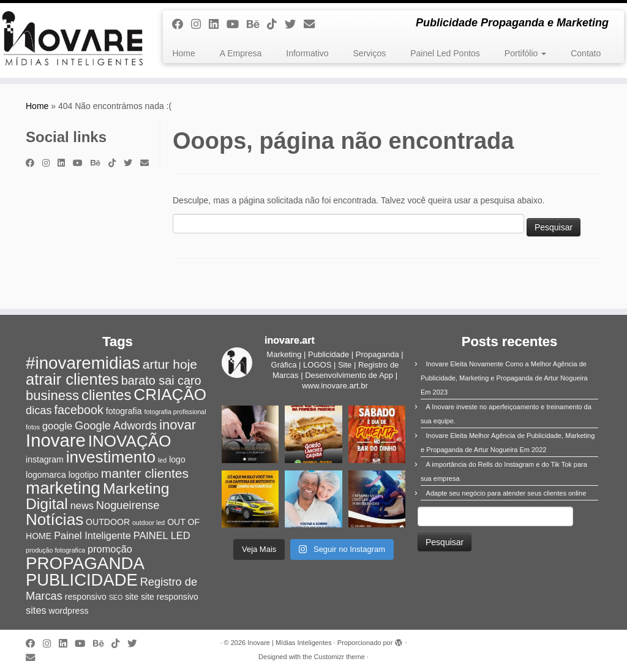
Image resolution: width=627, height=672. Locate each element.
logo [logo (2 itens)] (177, 459)
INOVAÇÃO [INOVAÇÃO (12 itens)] (130, 441)
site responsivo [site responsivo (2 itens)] (170, 597)
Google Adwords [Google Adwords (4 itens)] (116, 425)
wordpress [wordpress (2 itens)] (69, 611)
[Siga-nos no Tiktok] (276, 25)
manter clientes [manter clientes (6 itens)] (145, 473)
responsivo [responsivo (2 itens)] (86, 597)
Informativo (307, 53)
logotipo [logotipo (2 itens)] (84, 475)
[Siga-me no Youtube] (237, 25)
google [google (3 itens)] (57, 426)
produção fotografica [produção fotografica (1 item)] (55, 550)
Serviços (370, 53)
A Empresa (241, 53)
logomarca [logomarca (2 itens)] (46, 475)
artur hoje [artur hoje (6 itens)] (170, 364)
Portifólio (525, 53)
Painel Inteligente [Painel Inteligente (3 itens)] (92, 535)
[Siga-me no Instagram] (200, 25)
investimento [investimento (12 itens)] (111, 457)
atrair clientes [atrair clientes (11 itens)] (72, 379)
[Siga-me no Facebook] (182, 25)
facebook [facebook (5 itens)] (79, 410)
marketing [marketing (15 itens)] (63, 488)
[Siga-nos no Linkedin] (218, 25)
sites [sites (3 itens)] (36, 610)
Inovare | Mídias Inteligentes (289, 643)
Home (183, 53)
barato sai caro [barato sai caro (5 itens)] (161, 380)
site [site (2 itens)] (132, 597)
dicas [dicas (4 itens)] (39, 410)
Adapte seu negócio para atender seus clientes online (506, 493)
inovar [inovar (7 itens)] (178, 425)
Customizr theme (340, 657)
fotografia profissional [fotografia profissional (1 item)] (175, 412)
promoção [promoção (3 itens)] (110, 549)
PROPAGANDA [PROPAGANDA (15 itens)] (85, 563)
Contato (586, 53)
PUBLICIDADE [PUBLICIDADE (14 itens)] (82, 580)
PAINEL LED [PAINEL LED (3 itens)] (162, 535)
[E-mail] (313, 25)
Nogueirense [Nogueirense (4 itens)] (128, 505)
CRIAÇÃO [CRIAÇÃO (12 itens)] (170, 395)
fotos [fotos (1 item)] (33, 427)
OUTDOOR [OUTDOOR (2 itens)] (108, 522)
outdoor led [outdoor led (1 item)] (148, 523)
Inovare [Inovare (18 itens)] (56, 440)
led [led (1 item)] (162, 460)
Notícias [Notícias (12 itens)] (54, 519)
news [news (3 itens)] (82, 505)
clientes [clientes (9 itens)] (106, 395)
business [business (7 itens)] (52, 395)
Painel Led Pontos (445, 53)
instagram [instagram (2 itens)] (45, 459)
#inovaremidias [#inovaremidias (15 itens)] (83, 363)
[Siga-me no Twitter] (294, 25)
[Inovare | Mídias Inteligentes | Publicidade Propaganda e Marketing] (73, 40)
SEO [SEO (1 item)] (116, 597)
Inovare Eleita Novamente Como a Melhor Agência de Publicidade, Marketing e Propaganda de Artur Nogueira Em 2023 (504, 378)
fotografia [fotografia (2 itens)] (124, 411)
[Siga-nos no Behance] (257, 25)
